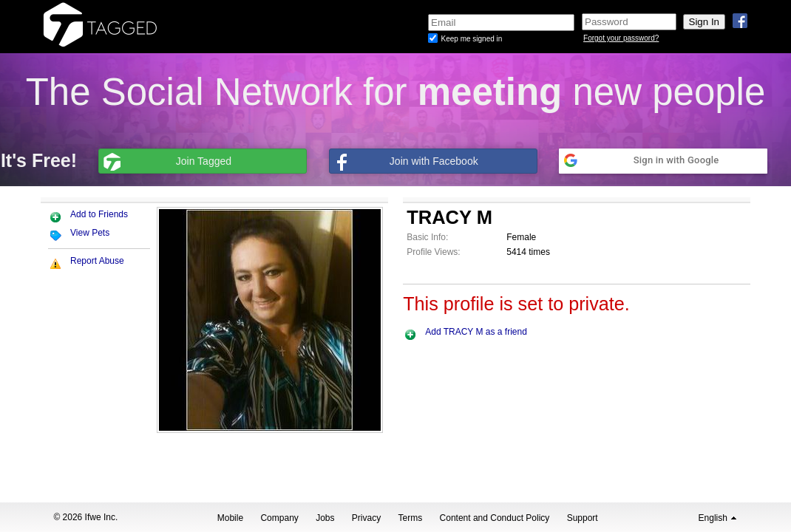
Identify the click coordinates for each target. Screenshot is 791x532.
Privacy (366, 518)
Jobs (325, 518)
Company (279, 518)
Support (583, 518)
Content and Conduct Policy (495, 518)
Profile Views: (433, 252)
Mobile (230, 518)
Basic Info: (427, 237)
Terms (411, 518)
